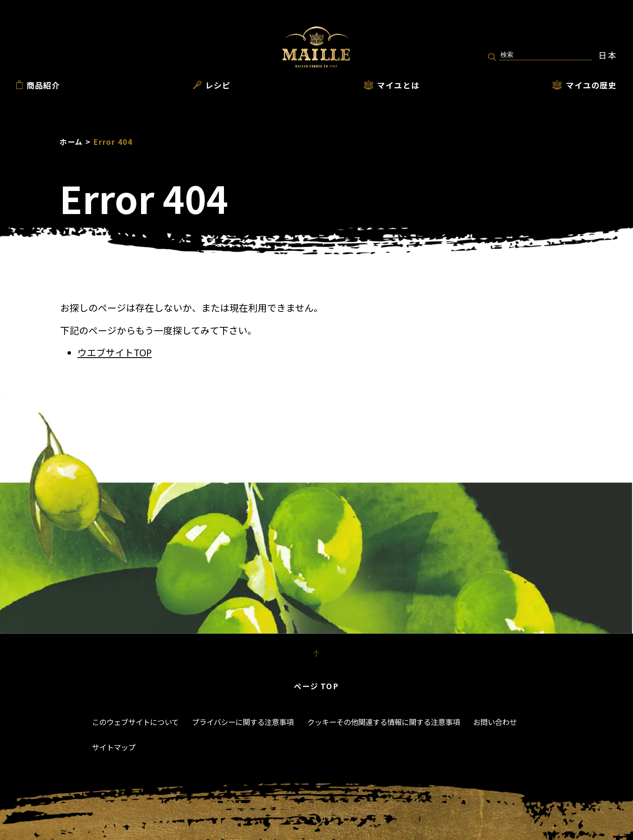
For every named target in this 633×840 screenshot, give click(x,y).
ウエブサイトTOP (115, 352)
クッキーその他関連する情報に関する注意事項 (384, 722)
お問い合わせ (495, 722)
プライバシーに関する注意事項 (243, 722)
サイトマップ (114, 747)
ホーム (71, 142)
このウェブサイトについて (135, 722)
